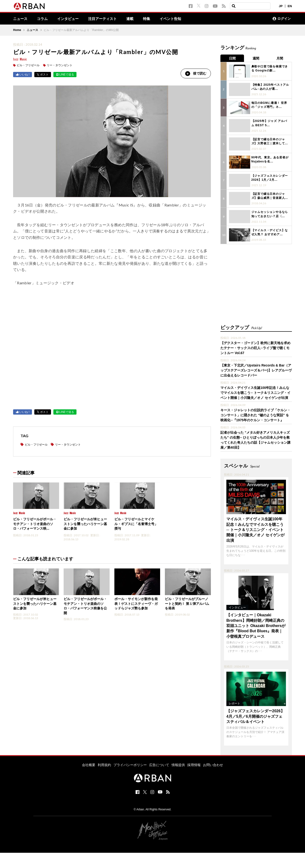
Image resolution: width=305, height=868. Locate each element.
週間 (256, 58)
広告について (159, 764)
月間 (280, 58)
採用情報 (194, 764)
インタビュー (70, 19)
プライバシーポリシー (130, 764)
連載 (135, 19)
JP (281, 6)
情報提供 (178, 764)
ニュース (21, 19)
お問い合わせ (213, 764)
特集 (152, 19)
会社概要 (89, 764)
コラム (44, 19)
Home (17, 30)
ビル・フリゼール (28, 65)
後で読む (195, 74)
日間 (232, 58)
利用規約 (104, 764)
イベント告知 (177, 19)
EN (290, 6)
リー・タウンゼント (60, 65)
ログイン (282, 19)
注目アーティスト (107, 19)
